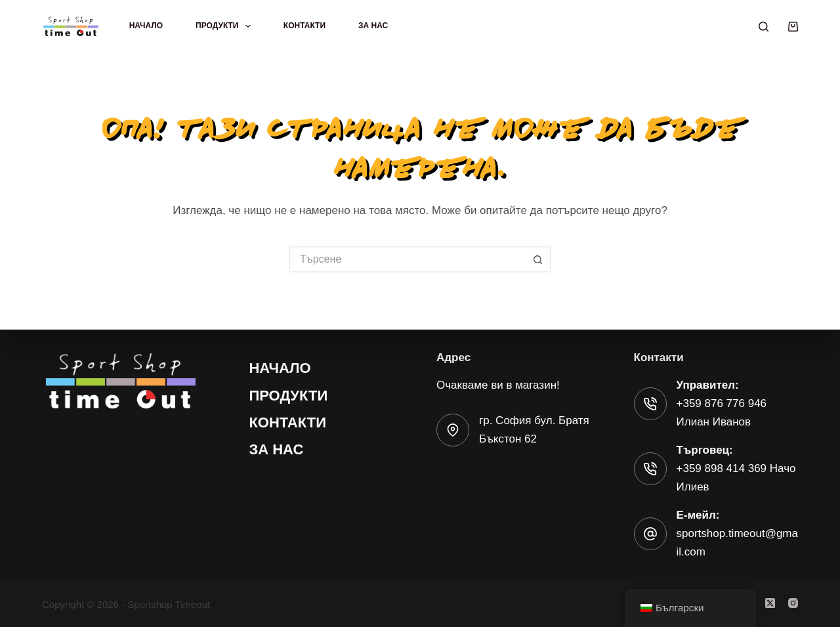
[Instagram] (793, 603)
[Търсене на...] (407, 259)
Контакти (304, 26)
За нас (373, 26)
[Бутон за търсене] (538, 259)
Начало (146, 26)
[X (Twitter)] (770, 603)
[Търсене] (764, 27)
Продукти (226, 26)
